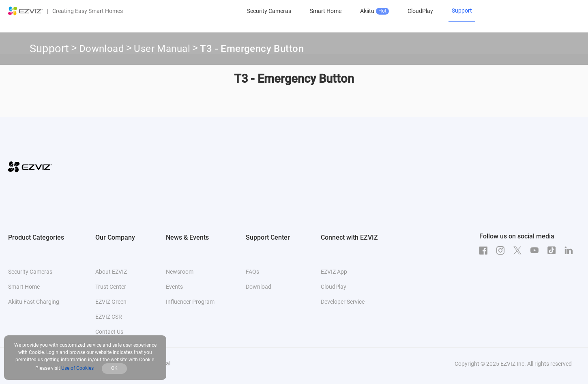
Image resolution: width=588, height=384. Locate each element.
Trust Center (111, 287)
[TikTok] (554, 251)
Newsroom (180, 272)
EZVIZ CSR (109, 317)
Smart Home (326, 11)
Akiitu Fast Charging (34, 302)
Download (102, 50)
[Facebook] (485, 251)
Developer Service (343, 302)
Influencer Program (190, 302)
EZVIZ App (334, 272)
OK (114, 368)
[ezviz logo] (26, 11)
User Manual (162, 50)
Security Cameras (269, 11)
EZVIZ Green (111, 302)
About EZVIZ (111, 272)
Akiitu (374, 11)
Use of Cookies (77, 368)
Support (49, 49)
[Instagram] (502, 251)
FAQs (252, 272)
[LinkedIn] (571, 251)
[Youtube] (536, 251)
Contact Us (109, 332)
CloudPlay (420, 11)
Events (174, 287)
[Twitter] (519, 251)
